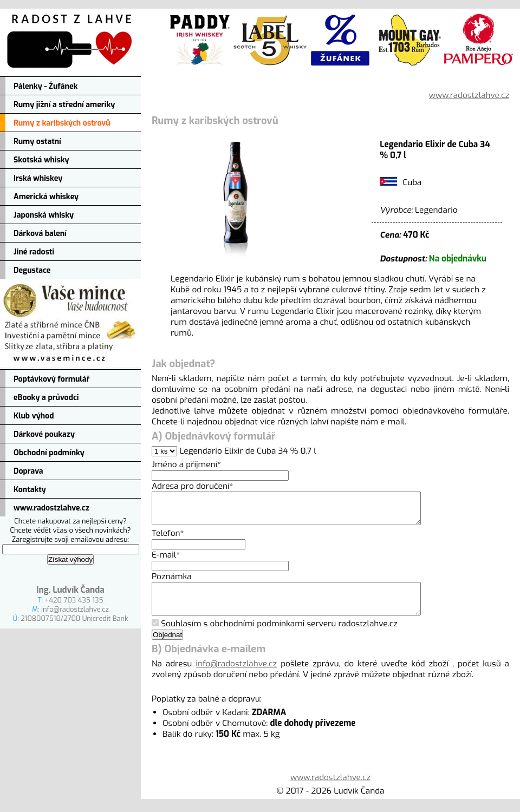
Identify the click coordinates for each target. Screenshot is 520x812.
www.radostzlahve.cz (51, 508)
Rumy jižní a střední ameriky (64, 105)
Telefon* (168, 540)
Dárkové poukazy (44, 434)
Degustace (32, 270)
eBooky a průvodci (46, 398)
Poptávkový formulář (51, 379)
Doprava (28, 471)
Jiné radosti (34, 252)
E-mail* (166, 561)
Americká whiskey (46, 197)
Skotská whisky (41, 160)
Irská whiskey (38, 178)
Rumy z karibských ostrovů (62, 123)
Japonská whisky (44, 215)
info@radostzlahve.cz (75, 609)
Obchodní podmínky (49, 453)
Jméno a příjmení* (186, 464)
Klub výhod (34, 416)
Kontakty (30, 490)
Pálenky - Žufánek (45, 86)
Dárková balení (40, 234)
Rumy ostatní (37, 142)
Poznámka (172, 583)
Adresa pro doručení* (192, 486)
